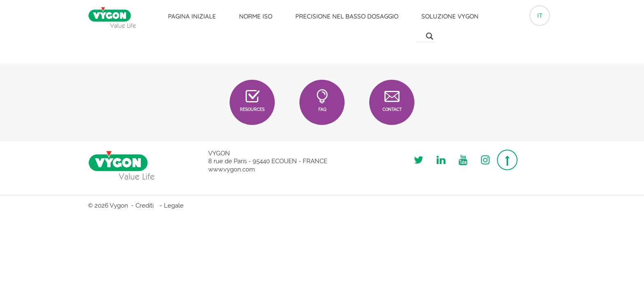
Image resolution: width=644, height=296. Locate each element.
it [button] (540, 15)
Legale (174, 206)
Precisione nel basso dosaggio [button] (347, 16)
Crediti (145, 206)
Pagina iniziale (192, 16)
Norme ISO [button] (256, 16)
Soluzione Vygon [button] (450, 16)
